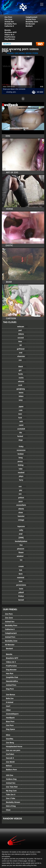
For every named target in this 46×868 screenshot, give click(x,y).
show (22, 513)
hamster (22, 516)
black (22, 367)
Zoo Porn (8, 17)
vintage (22, 520)
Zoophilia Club (11, 677)
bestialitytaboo (22, 541)
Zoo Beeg (8, 743)
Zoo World (9, 762)
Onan (7, 810)
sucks (22, 378)
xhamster (22, 356)
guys (22, 501)
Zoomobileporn (11, 714)
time (22, 341)
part (22, 330)
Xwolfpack (9, 718)
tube (22, 469)
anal (22, 534)
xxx (22, 486)
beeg (22, 458)
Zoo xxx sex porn (12, 750)
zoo (22, 360)
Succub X (8, 758)
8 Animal (8, 702)
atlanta (22, 509)
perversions (22, 585)
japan (22, 407)
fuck (22, 418)
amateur (22, 556)
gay (22, 490)
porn (14, 92)
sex (22, 494)
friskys (22, 596)
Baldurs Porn (10, 770)
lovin (22, 589)
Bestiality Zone (32, 22)
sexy (22, 400)
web (22, 421)
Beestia (8, 30)
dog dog (29, 10)
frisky (22, 446)
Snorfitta (8, 739)
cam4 (22, 425)
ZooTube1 (9, 754)
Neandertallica (10, 681)
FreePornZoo (10, 37)
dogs (22, 440)
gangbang (22, 389)
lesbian (22, 454)
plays (22, 476)
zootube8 (22, 429)
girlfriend (22, 349)
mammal (22, 578)
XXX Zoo (8, 775)
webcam (22, 327)
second (22, 338)
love (22, 581)
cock (22, 385)
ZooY (7, 706)
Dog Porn (8, 689)
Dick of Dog (9, 806)
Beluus (7, 766)
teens (22, 393)
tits (22, 433)
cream (22, 566)
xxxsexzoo (22, 450)
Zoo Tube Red (10, 787)
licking (22, 465)
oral (22, 353)
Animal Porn (31, 19)
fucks (22, 374)
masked (22, 473)
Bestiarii (29, 26)
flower (22, 552)
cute (22, 410)
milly (22, 530)
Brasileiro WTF (11, 32)
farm (22, 574)
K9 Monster (30, 24)
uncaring (9, 92)
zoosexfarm (22, 505)
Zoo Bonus (9, 695)
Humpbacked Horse (13, 746)
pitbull (22, 592)
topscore (22, 526)
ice (22, 560)
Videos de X (9, 35)
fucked (22, 436)
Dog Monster (10, 39)
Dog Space (9, 729)
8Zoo (7, 735)
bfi (22, 345)
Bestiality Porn (11, 24)
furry (22, 480)
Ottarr (7, 710)
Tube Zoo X (9, 795)
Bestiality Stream (12, 802)
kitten (22, 396)
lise (22, 545)
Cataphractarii (32, 17)
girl (22, 370)
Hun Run (8, 673)
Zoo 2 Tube (9, 798)
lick (22, 570)
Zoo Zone (8, 19)
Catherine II (9, 26)
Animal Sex (9, 22)
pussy (22, 461)
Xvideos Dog (10, 779)
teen (22, 414)
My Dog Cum (10, 791)
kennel (22, 600)
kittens (22, 334)
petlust (22, 498)
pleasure (22, 549)
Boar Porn (9, 722)
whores (22, 381)
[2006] (22, 538)
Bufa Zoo (8, 698)
